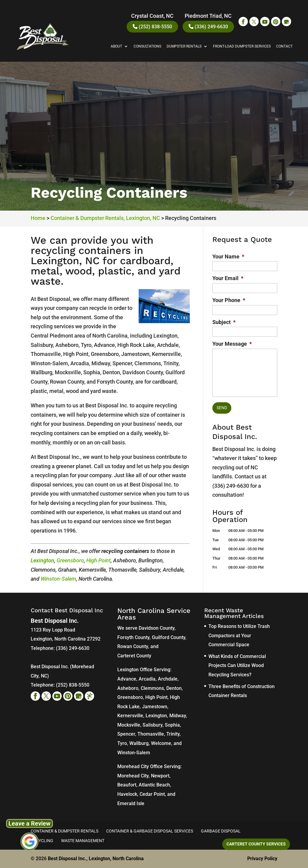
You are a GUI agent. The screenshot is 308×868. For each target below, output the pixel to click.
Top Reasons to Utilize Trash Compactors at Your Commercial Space (239, 635)
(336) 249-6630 (208, 27)
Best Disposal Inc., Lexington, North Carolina (96, 859)
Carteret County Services (256, 844)
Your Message (232, 344)
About (116, 46)
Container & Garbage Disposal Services (150, 831)
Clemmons (152, 688)
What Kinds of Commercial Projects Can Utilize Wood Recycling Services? (237, 666)
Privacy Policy (262, 859)
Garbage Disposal (221, 831)
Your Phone (229, 300)
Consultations (147, 46)
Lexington (42, 560)
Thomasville (151, 734)
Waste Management (83, 841)
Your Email (228, 278)
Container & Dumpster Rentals (65, 831)
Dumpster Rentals (184, 46)
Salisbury (152, 725)
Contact (284, 46)
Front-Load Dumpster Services (242, 46)
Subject (224, 322)
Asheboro (128, 688)
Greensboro (70, 560)
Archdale (168, 679)
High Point (99, 560)
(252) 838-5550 (152, 27)
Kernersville (130, 716)
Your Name (228, 256)
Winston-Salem (58, 579)
